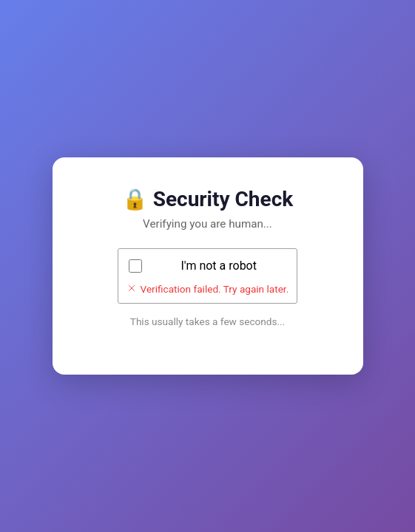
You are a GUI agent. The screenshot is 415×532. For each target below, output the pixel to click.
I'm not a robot (219, 266)
